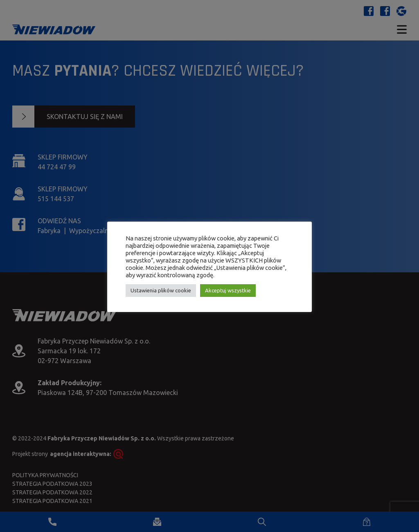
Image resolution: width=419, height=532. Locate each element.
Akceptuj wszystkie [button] (228, 290)
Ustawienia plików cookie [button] (161, 290)
